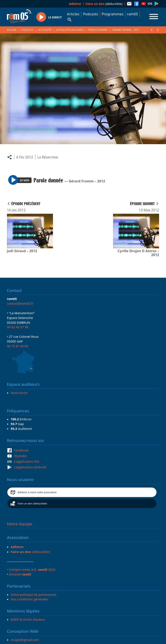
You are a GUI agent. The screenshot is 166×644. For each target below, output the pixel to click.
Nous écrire (19, 393)
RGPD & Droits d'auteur (28, 619)
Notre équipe (20, 524)
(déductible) (104, 4)
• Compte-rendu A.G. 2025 (31, 569)
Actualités (45, 30)
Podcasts (90, 14)
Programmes (113, 14)
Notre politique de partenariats (34, 595)
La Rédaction (48, 157)
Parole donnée (98, 30)
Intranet (20, 574)
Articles (73, 14)
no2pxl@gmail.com (25, 640)
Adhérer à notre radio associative (37, 492)
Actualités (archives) (70, 30)
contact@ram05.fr (20, 303)
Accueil (12, 30)
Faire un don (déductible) (32, 503)
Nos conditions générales (30, 599)
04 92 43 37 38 (18, 327)
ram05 (132, 14)
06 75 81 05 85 (18, 346)
